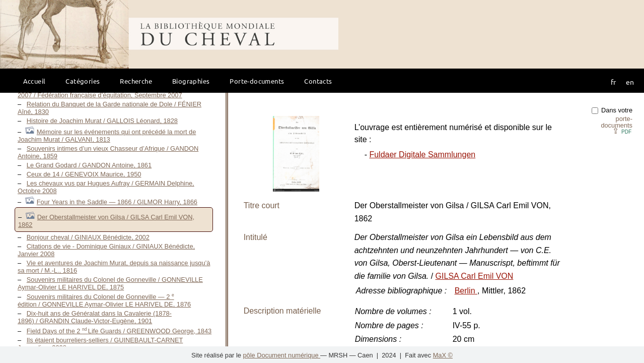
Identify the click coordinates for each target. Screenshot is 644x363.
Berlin (466, 291)
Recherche (136, 81)
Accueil (34, 81)
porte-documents (617, 122)
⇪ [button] (622, 131)
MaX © (443, 355)
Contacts (318, 81)
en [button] (630, 82)
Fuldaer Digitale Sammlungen (422, 155)
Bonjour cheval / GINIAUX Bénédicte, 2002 (88, 237)
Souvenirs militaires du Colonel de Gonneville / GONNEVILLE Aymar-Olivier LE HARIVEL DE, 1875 (110, 283)
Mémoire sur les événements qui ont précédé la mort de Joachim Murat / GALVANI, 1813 (107, 136)
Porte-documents (257, 81)
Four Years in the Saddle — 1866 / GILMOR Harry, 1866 (117, 202)
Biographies (191, 81)
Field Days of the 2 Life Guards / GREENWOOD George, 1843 (119, 331)
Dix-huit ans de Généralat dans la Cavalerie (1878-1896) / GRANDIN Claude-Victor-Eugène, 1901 (95, 317)
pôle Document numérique (281, 355)
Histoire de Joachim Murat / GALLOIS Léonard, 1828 (102, 121)
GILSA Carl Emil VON (475, 276)
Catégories (83, 81)
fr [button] (613, 82)
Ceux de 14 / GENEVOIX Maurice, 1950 (84, 174)
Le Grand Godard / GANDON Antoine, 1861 (89, 165)
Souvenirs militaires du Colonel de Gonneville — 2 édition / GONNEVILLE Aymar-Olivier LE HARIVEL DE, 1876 (104, 300)
